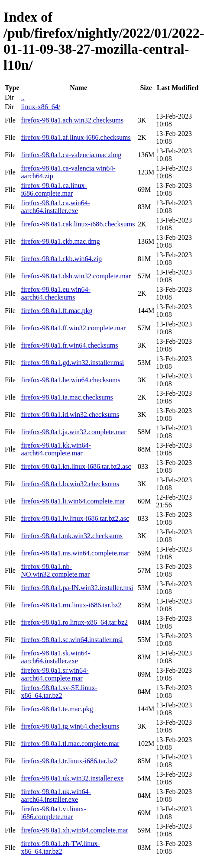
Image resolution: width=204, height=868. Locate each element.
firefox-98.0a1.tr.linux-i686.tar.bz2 (69, 761)
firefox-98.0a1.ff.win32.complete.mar (73, 328)
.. (23, 97)
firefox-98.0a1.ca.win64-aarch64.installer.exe (55, 207)
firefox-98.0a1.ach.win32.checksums (72, 120)
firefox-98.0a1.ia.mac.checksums (67, 397)
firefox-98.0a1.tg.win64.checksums (70, 726)
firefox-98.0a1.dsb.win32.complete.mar (76, 276)
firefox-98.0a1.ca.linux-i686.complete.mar (54, 189)
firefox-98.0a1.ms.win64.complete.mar (75, 553)
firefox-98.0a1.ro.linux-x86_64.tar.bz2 (74, 622)
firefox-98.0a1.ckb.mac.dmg (60, 241)
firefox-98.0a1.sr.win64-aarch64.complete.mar (55, 674)
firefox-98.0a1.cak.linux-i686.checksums (78, 224)
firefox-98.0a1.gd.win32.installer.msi (72, 363)
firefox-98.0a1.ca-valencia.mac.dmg (71, 155)
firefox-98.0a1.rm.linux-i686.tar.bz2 (71, 605)
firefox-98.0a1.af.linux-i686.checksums (76, 137)
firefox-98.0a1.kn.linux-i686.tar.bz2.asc (76, 466)
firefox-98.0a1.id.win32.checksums (70, 415)
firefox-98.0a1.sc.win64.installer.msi (72, 640)
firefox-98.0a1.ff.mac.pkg (57, 311)
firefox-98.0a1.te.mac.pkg (57, 709)
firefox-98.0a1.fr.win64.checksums (69, 345)
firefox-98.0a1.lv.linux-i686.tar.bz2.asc (75, 518)
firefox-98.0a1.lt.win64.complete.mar (73, 501)
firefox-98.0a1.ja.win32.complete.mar (73, 432)
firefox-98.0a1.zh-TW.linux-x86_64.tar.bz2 (60, 847)
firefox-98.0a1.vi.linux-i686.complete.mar (53, 813)
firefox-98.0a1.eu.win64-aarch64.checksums (55, 293)
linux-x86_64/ (40, 107)
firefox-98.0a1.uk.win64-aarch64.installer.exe (56, 795)
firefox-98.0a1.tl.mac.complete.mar (70, 744)
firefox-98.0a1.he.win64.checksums (70, 380)
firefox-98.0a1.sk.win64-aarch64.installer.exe (55, 657)
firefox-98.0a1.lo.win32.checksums (70, 484)
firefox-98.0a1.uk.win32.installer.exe (72, 778)
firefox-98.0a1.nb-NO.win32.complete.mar (55, 570)
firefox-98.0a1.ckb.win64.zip (61, 259)
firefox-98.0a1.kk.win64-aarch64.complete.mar (56, 449)
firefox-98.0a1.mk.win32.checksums (72, 536)
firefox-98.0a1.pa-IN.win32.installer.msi (77, 588)
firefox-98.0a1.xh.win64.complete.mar (74, 830)
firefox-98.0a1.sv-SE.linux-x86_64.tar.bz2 (59, 692)
